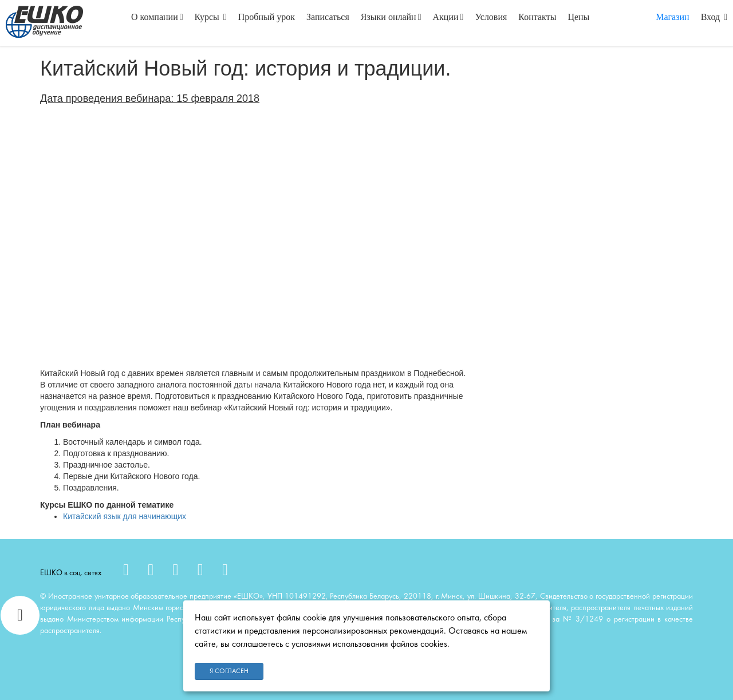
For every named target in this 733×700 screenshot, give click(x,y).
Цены (578, 17)
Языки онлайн (391, 17)
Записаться (328, 17)
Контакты (537, 17)
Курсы (211, 17)
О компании (157, 17)
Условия (491, 17)
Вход (714, 17)
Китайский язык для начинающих (125, 516)
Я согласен (229, 671)
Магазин (672, 17)
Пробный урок (267, 17)
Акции (448, 17)
